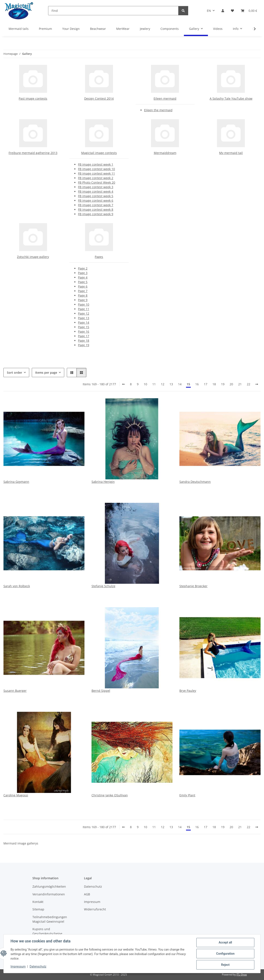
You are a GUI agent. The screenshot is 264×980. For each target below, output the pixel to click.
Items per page (46, 373)
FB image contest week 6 (96, 200)
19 (223, 384)
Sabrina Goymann (16, 482)
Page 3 (83, 273)
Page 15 (84, 327)
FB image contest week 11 (96, 173)
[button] (223, 11)
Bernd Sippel (101, 691)
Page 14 (84, 322)
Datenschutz (38, 967)
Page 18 (84, 341)
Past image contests (33, 98)
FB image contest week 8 (96, 210)
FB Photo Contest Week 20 (97, 182)
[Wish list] (232, 11)
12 (163, 384)
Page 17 (84, 336)
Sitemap (38, 909)
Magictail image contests (99, 153)
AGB (87, 894)
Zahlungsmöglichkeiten (49, 886)
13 (171, 384)
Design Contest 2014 (99, 98)
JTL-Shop (242, 975)
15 (188, 384)
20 (231, 384)
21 (240, 384)
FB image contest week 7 (96, 205)
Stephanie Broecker (193, 586)
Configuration (225, 954)
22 (249, 384)
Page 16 (84, 331)
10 (145, 384)
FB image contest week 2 (96, 178)
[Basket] (249, 11)
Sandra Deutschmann (195, 482)
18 (214, 384)
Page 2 (83, 268)
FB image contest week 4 (96, 191)
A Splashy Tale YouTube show (231, 98)
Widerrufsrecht (95, 909)
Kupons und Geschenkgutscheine (47, 931)
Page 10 (84, 304)
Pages (99, 257)
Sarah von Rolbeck (17, 586)
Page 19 (84, 345)
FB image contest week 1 (96, 164)
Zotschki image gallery (33, 257)
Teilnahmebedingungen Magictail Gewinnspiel (50, 919)
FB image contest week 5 (96, 196)
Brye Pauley (188, 691)
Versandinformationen (49, 894)
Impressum (18, 967)
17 (206, 384)
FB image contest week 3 (96, 187)
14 (180, 384)
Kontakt (38, 902)
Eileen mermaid (165, 98)
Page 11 (84, 309)
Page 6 (83, 286)
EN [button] (209, 11)
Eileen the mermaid (158, 110)
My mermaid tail (231, 153)
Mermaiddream (165, 153)
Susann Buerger (15, 691)
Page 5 (83, 282)
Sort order (14, 373)
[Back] (124, 384)
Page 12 (84, 313)
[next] (257, 384)
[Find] (113, 11)
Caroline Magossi (16, 795)
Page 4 (83, 277)
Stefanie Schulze (103, 586)
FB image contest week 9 (96, 214)
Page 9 (83, 300)
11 (154, 384)
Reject (225, 965)
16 (197, 384)
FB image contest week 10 (96, 169)
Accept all (225, 942)
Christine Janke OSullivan (110, 795)
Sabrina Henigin (103, 482)
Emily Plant (187, 795)
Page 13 (84, 318)
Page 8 (83, 295)
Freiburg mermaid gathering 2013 (33, 153)
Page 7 (83, 291)
